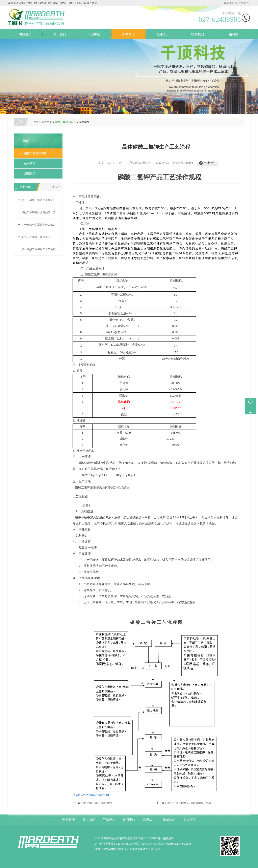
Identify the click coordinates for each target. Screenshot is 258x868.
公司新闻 (30, 163)
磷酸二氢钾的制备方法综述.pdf (92, 795)
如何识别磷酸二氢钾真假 (36, 237)
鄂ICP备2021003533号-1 (148, 838)
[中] (115, 163)
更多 (55, 187)
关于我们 (60, 34)
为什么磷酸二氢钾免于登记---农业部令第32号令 (40, 200)
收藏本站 (229, 3)
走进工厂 (163, 34)
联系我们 (198, 34)
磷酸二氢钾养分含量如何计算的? (40, 212)
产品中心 (94, 34)
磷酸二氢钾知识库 (66, 122)
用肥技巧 (30, 173)
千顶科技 (232, 34)
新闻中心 (129, 34)
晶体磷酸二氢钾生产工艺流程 (39, 249)
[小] (121, 163)
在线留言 (244, 3)
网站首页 (25, 34)
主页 (36, 122)
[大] (109, 163)
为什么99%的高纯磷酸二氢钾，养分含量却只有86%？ (40, 225)
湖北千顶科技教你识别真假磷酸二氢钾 (189, 803)
